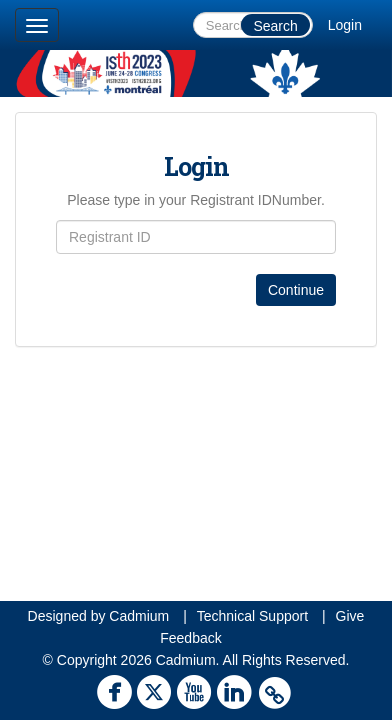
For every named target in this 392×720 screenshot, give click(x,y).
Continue (296, 290)
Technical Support (252, 616)
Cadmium (139, 616)
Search (275, 26)
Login (345, 25)
